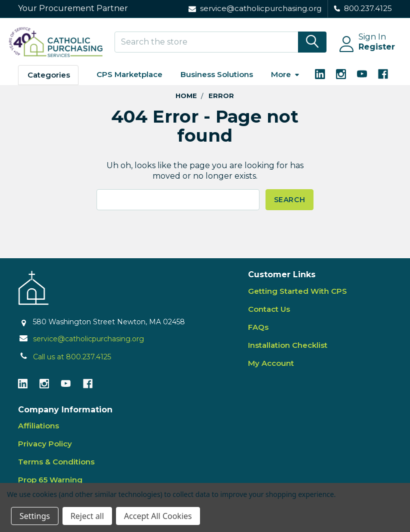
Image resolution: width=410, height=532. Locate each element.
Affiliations (38, 433)
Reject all (87, 516)
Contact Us (269, 316)
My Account (271, 370)
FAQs (258, 334)
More (285, 81)
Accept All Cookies (158, 516)
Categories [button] (49, 82)
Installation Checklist (288, 352)
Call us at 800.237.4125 (72, 364)
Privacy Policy (45, 451)
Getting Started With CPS (297, 298)
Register (368, 51)
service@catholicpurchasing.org (88, 346)
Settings (35, 516)
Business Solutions (217, 81)
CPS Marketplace (129, 81)
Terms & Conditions (56, 469)
